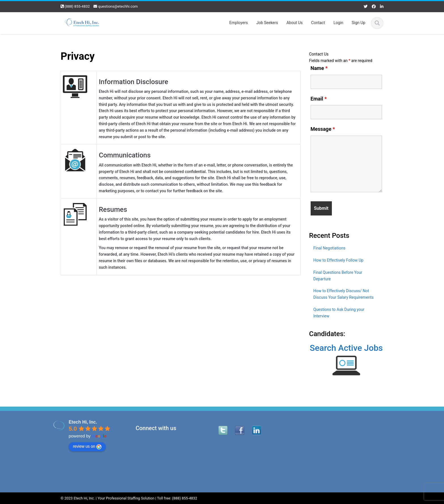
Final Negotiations (329, 248)
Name (319, 68)
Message (323, 129)
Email (319, 99)
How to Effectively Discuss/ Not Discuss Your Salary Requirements (344, 294)
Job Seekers (267, 23)
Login (339, 23)
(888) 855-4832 (77, 6)
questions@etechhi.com (118, 6)
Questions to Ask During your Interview (339, 313)
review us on (85, 447)
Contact (318, 23)
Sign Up (358, 23)
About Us (295, 23)
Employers (239, 23)
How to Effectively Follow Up (339, 260)
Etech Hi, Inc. (81, 422)
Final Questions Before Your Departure (338, 276)
